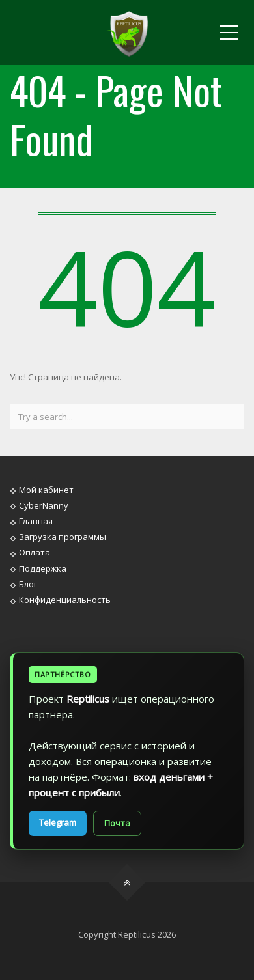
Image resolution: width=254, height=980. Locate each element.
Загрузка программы (63, 537)
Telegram (58, 822)
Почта (117, 823)
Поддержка (43, 568)
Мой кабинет (46, 489)
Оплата (35, 552)
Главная (36, 521)
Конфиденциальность (65, 600)
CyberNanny (44, 505)
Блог (28, 584)
